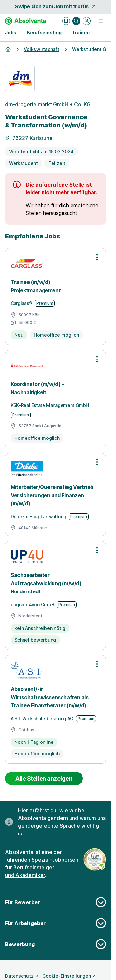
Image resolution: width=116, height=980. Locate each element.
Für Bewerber (56, 902)
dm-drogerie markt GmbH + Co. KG (48, 104)
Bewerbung (56, 944)
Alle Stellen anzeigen (44, 778)
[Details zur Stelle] (56, 143)
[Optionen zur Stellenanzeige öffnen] (97, 257)
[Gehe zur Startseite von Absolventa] (26, 21)
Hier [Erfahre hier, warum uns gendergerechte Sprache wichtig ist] (23, 810)
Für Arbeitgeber (56, 923)
